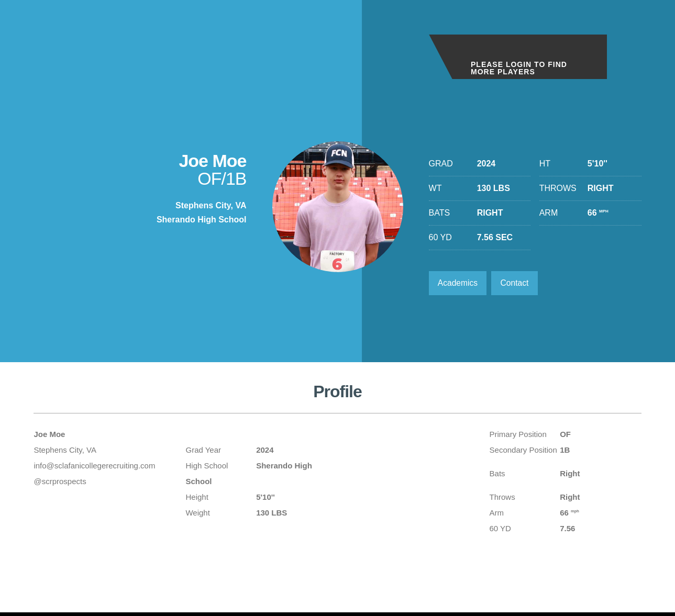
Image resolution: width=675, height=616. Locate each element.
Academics (459, 283)
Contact (517, 283)
